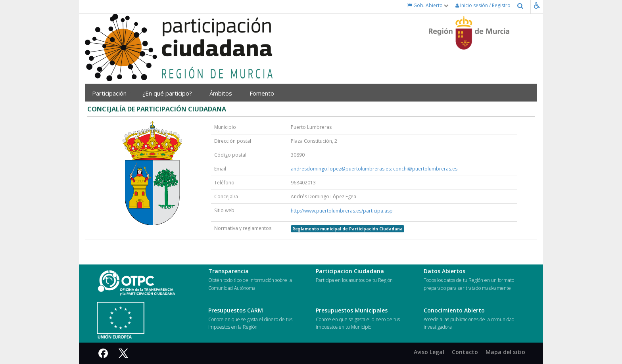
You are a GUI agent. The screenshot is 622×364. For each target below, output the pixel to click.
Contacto (465, 352)
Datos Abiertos (444, 271)
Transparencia (228, 271)
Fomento (265, 93)
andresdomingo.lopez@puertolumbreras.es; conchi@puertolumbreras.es (374, 169)
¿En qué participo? (170, 93)
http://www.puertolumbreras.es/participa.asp (342, 211)
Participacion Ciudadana (350, 271)
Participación (111, 93)
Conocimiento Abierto (454, 310)
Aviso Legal (429, 352)
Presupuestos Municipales (352, 310)
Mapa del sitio (505, 352)
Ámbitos (224, 93)
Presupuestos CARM (236, 310)
